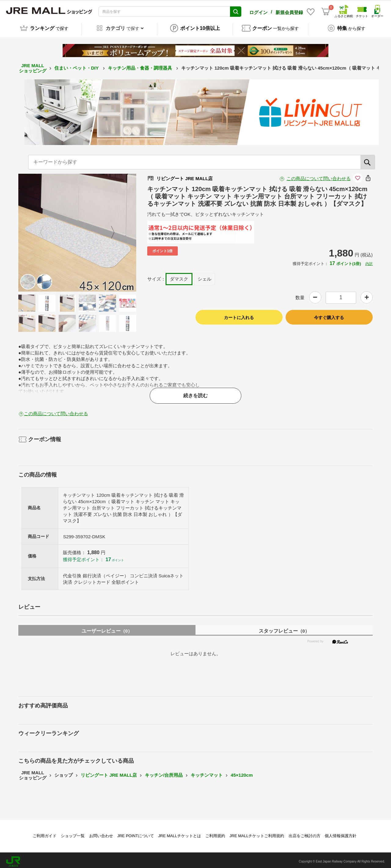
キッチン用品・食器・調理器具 (141, 65)
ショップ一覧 (73, 833)
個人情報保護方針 (341, 833)
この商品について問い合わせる (319, 175)
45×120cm (242, 772)
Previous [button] (46, 230)
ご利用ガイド (45, 833)
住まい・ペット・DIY (77, 65)
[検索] (368, 159)
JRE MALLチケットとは (180, 833)
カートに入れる (239, 314)
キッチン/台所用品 (164, 772)
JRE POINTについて (136, 833)
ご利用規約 (215, 833)
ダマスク (179, 276)
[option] (77, 230)
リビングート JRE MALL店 (109, 772)
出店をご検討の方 (305, 833)
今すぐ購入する (329, 314)
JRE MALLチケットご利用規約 (257, 833)
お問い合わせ (101, 833)
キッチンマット (207, 772)
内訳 (369, 261)
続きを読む (195, 392)
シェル (205, 276)
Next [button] (109, 230)
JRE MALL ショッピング (33, 65)
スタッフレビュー (284, 628)
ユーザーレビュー (107, 628)
